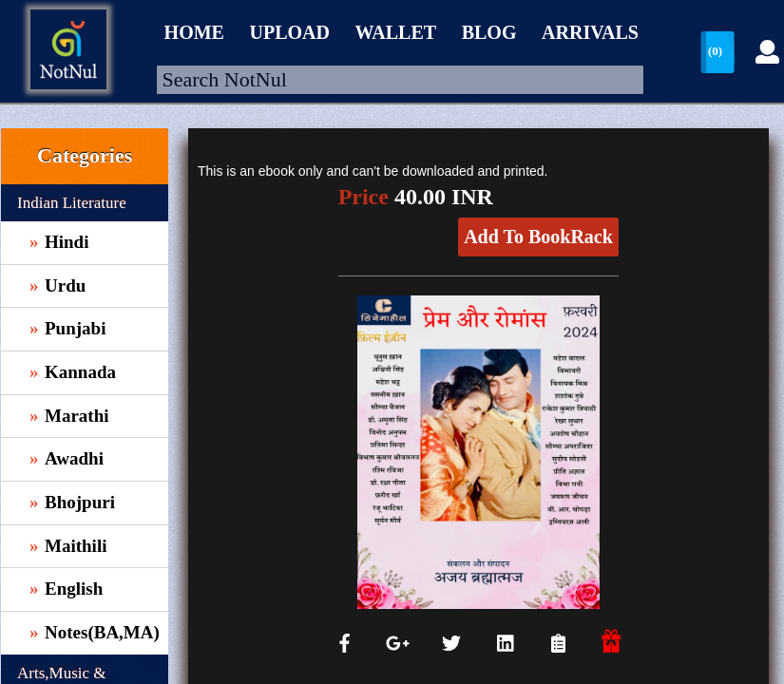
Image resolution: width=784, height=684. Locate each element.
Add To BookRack (538, 237)
